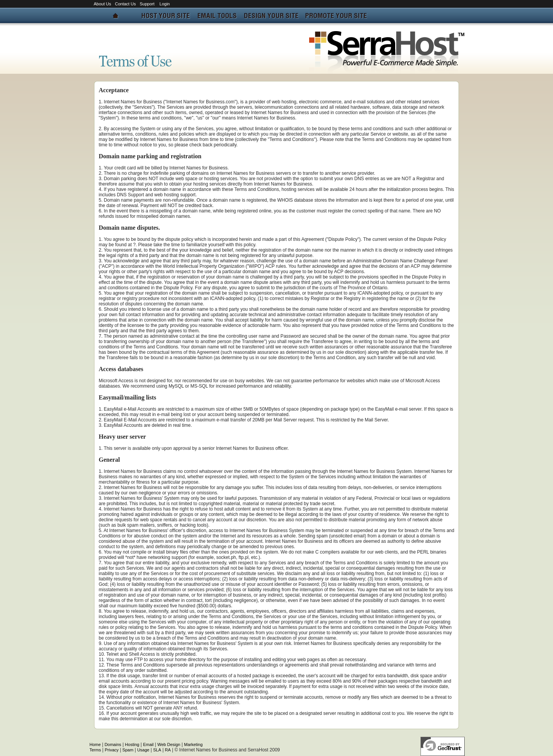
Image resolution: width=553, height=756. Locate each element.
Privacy (112, 750)
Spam (128, 750)
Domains (113, 744)
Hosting (132, 744)
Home (95, 744)
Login (165, 4)
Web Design (169, 744)
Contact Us (125, 4)
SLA (157, 750)
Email (148, 744)
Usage (143, 750)
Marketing (193, 744)
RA (168, 750)
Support (148, 4)
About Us (102, 4)
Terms (95, 750)
